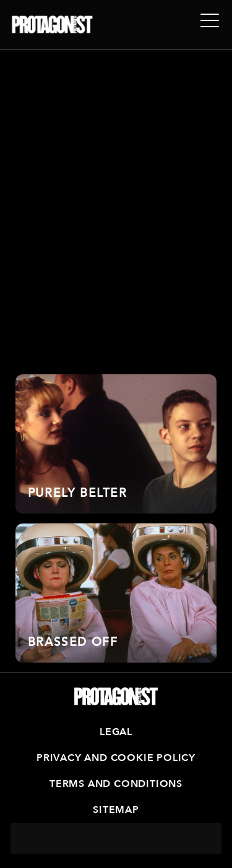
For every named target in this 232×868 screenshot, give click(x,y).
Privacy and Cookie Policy (116, 758)
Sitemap (116, 810)
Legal (116, 732)
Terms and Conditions (116, 784)
